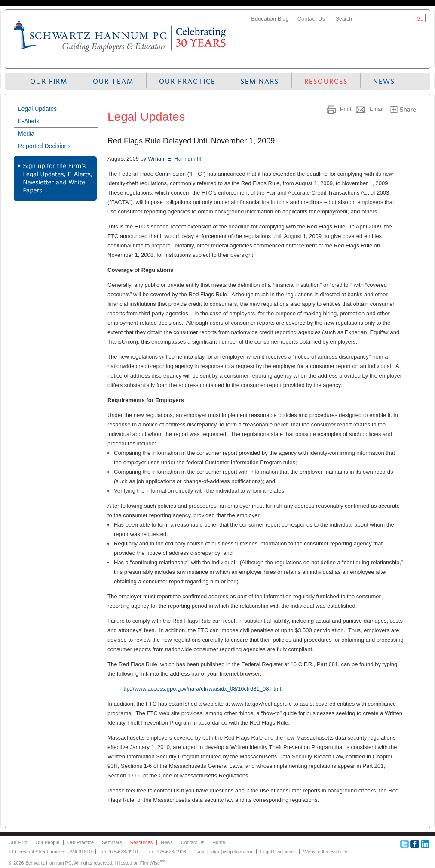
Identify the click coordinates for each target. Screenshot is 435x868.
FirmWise (153, 863)
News (384, 81)
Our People (47, 842)
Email (376, 109)
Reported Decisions (44, 146)
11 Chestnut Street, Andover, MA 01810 (50, 852)
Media (26, 134)
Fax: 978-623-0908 (166, 852)
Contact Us (311, 19)
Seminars (260, 81)
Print (346, 109)
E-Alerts (29, 121)
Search (344, 19)
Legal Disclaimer (278, 852)
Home (219, 842)
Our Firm (49, 81)
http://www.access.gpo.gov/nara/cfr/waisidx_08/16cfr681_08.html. (201, 689)
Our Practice (187, 81)
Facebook (415, 844)
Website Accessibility (325, 852)
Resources (326, 81)
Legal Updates (37, 109)
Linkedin (425, 844)
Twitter (404, 844)
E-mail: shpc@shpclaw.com (223, 852)
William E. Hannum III (175, 159)
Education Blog (270, 19)
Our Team (113, 81)
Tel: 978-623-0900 (119, 852)
